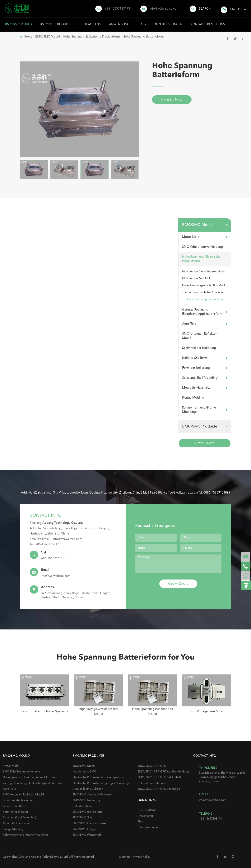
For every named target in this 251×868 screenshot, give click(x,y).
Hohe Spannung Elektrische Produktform (206, 259)
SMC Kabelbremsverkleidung (202, 247)
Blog (142, 22)
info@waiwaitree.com (164, 9)
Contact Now (172, 100)
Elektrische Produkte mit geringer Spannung (101, 783)
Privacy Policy (142, 857)
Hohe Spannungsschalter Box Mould (204, 285)
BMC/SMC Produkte (56, 22)
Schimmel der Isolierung (199, 348)
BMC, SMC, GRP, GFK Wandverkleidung (163, 772)
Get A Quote (178, 584)
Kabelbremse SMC (84, 772)
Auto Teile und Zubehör (88, 789)
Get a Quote (205, 443)
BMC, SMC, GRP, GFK (152, 766)
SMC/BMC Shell (83, 818)
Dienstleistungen (168, 22)
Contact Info (46, 516)
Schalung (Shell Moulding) (206, 378)
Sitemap (125, 857)
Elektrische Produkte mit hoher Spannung (99, 778)
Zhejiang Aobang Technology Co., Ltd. (44, 857)
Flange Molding (193, 398)
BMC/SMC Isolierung (86, 801)
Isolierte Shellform (206, 358)
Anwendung (119, 22)
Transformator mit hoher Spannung (203, 292)
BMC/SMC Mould (18, 22)
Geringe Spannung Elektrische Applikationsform (206, 312)
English (236, 9)
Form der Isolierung (206, 368)
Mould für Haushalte (206, 388)
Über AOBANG (90, 22)
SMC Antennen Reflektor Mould (200, 336)
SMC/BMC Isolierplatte (87, 812)
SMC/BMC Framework (87, 835)
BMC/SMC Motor (84, 766)
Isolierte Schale (82, 806)
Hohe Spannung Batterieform (205, 299)
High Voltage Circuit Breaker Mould (204, 272)
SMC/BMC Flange (84, 829)
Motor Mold (206, 237)
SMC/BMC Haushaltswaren (90, 823)
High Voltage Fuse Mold (197, 279)
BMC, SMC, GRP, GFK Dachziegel (159, 789)
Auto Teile (206, 324)
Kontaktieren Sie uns (208, 22)
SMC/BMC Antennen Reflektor (92, 795)
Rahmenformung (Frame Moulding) (206, 410)
